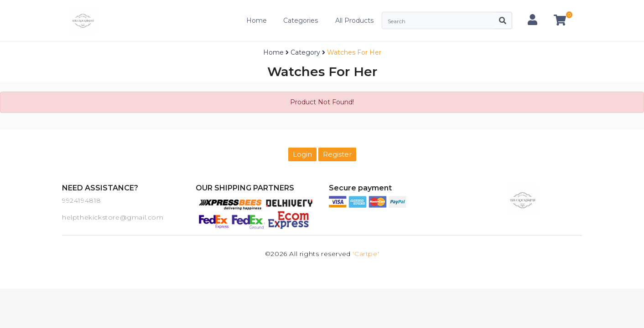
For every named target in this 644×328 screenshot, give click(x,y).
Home (257, 20)
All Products (354, 20)
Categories (301, 20)
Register (337, 154)
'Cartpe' (366, 254)
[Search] (438, 20)
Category (305, 52)
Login (302, 154)
